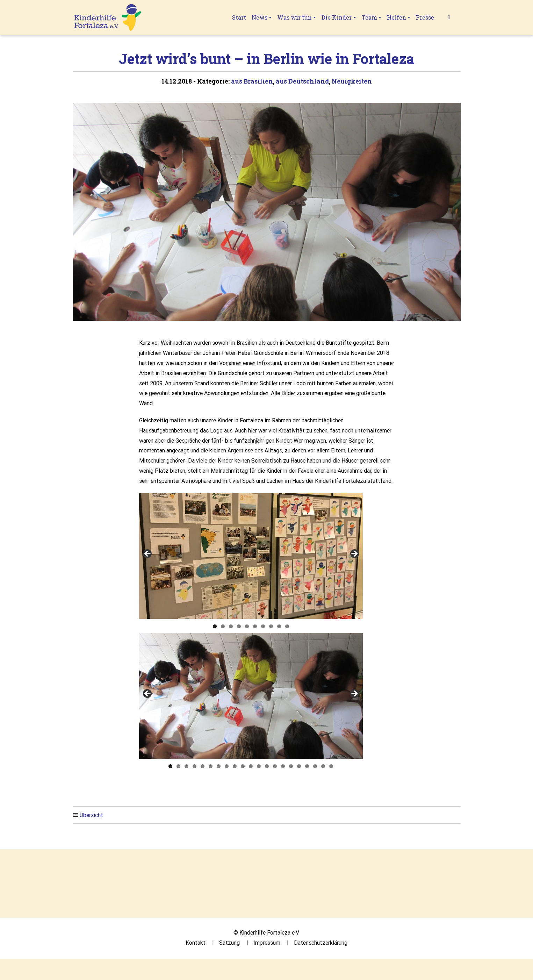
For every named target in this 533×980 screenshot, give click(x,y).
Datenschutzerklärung (321, 943)
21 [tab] (331, 766)
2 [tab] (223, 626)
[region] (251, 556)
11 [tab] (251, 766)
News (260, 17)
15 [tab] (283, 766)
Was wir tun (294, 17)
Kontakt (196, 943)
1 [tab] (215, 626)
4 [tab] (239, 626)
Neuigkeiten (352, 81)
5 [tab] (247, 626)
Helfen (397, 17)
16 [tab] (291, 766)
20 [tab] (323, 766)
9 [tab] (279, 626)
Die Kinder (337, 17)
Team (369, 17)
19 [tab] (315, 766)
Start (239, 17)
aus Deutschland (302, 81)
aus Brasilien (252, 81)
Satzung (229, 943)
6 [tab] (255, 626)
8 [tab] (271, 626)
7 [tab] (263, 626)
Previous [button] (148, 554)
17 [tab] (299, 766)
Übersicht (91, 815)
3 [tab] (231, 626)
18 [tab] (307, 766)
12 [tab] (259, 766)
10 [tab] (287, 626)
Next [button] (354, 554)
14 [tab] (275, 766)
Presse (425, 17)
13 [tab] (267, 766)
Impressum (267, 943)
